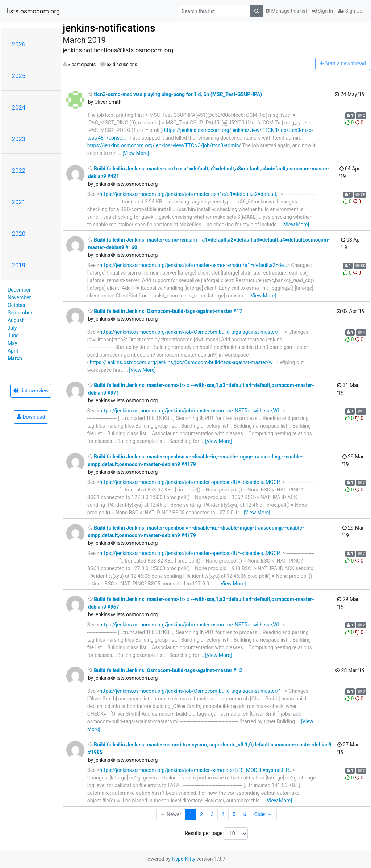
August (16, 320)
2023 (19, 139)
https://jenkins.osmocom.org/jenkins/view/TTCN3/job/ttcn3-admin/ (164, 145)
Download (31, 417)
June (13, 336)
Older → (263, 814)
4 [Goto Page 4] (223, 814)
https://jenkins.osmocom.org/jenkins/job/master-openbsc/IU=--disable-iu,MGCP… (191, 482)
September (20, 313)
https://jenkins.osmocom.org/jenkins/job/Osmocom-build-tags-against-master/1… (192, 332)
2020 (19, 234)
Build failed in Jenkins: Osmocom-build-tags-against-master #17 (165, 311)
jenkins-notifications (109, 28)
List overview (31, 391)
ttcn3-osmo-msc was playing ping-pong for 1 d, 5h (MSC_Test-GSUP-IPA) (175, 94)
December (19, 290)
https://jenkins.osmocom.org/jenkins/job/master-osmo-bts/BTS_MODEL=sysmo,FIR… (196, 770)
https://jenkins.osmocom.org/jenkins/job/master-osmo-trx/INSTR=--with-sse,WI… (191, 411)
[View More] (136, 153)
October (16, 305)
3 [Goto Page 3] (212, 814)
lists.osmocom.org (33, 11)
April (13, 351)
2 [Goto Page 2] (201, 814)
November (19, 297)
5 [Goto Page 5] (234, 814)
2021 (19, 202)
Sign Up (350, 11)
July (12, 328)
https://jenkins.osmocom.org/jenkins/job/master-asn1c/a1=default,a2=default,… (190, 194)
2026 (19, 44)
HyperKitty (184, 859)
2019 (19, 265)
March (15, 358)
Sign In (323, 11)
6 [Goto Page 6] (245, 814)
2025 (19, 76)
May (12, 343)
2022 (19, 170)
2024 (19, 107)
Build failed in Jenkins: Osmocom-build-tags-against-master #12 (165, 670)
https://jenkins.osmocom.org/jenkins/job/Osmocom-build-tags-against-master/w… (183, 362)
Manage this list (286, 11)
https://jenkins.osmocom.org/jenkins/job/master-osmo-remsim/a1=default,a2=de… (193, 265)
